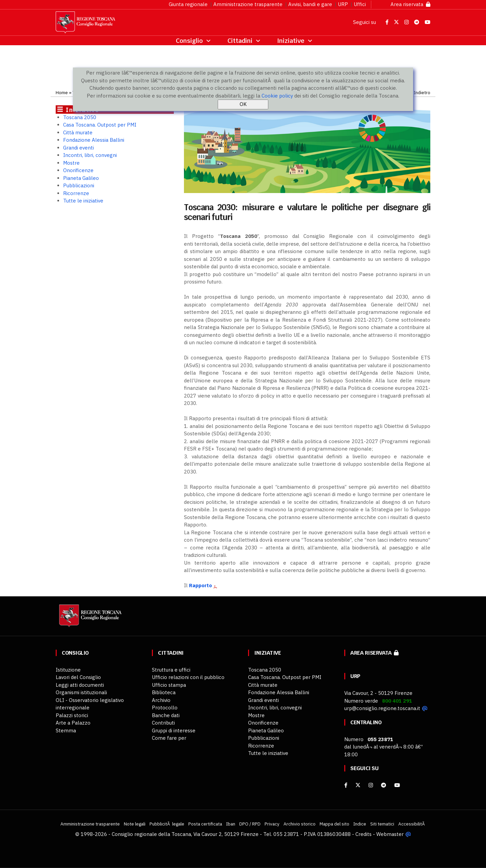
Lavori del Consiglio (78, 677)
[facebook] (346, 785)
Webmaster (390, 834)
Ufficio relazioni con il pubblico (188, 677)
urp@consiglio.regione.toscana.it (382, 708)
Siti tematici (382, 824)
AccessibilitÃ (412, 824)
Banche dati (166, 715)
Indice (360, 824)
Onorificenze (78, 170)
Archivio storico (300, 824)
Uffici (360, 4)
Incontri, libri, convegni (90, 155)
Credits (363, 834)
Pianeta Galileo (81, 178)
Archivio (161, 700)
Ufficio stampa (169, 685)
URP (343, 4)
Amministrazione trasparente (248, 4)
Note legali (135, 824)
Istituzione (68, 670)
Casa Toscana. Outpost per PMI (100, 125)
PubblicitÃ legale (167, 824)
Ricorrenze (76, 193)
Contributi (163, 723)
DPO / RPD (250, 824)
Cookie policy (277, 96)
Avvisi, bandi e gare (310, 4)
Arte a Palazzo (73, 723)
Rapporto (200, 585)
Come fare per (169, 738)
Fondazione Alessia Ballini (94, 140)
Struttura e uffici (171, 670)
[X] (358, 785)
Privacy (272, 824)
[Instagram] (371, 785)
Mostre (71, 163)
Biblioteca (164, 692)
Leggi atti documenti (80, 685)
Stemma (66, 730)
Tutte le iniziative (83, 201)
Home (62, 92)
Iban (231, 824)
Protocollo (165, 708)
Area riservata (410, 4)
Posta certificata (205, 824)
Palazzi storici (72, 715)
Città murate (78, 132)
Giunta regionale (188, 4)
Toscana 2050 (80, 117)
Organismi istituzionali (81, 692)
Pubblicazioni (79, 185)
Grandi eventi (78, 148)
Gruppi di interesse (174, 730)
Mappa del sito (334, 824)
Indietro (422, 92)
